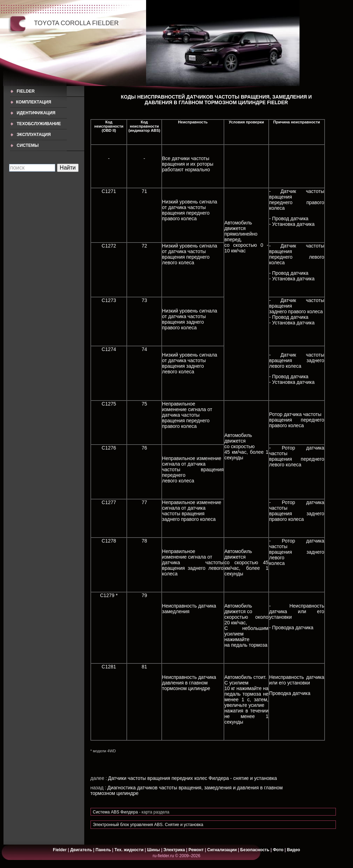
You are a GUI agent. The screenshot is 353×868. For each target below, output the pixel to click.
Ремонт (196, 850)
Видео (294, 850)
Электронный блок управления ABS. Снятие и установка (148, 825)
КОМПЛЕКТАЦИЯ (34, 102)
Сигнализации (222, 850)
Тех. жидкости (130, 850)
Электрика (175, 850)
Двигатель (81, 850)
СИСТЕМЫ (28, 145)
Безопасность (255, 850)
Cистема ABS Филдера (116, 812)
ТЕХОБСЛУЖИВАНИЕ (39, 124)
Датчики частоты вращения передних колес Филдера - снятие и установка (192, 778)
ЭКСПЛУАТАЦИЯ (34, 135)
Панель (103, 850)
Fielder (26, 91)
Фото (278, 850)
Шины (154, 850)
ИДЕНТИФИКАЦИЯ (36, 113)
